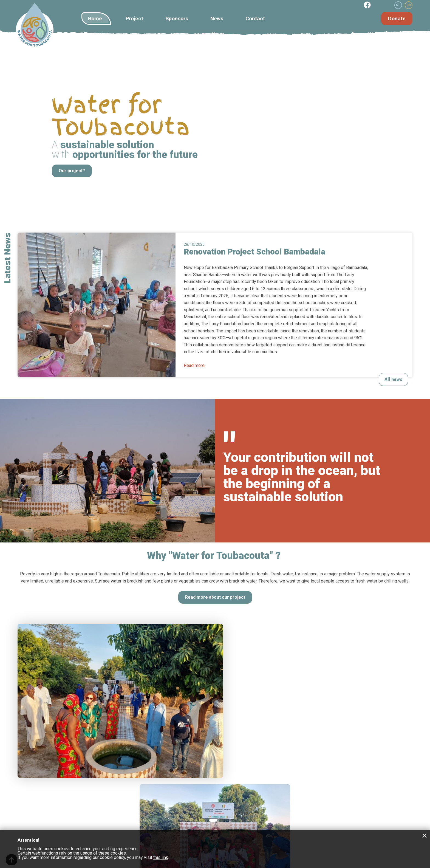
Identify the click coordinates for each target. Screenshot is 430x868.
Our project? (72, 171)
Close (425, 835)
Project (134, 19)
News (217, 19)
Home (95, 19)
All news (393, 379)
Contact (255, 19)
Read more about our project (215, 597)
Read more (194, 365)
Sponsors (177, 19)
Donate (397, 19)
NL (398, 5)
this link (161, 857)
